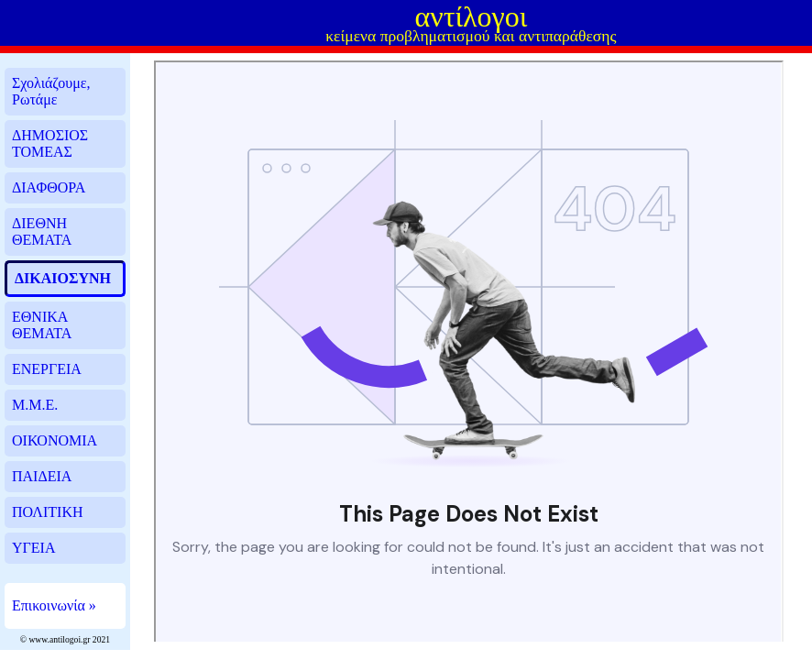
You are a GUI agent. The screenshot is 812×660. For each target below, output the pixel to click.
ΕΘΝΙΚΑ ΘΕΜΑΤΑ (42, 325)
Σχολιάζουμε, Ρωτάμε (51, 91)
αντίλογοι (471, 16)
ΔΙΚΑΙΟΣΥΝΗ (63, 278)
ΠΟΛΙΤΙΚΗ (47, 512)
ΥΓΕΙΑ (33, 548)
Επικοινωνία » (54, 605)
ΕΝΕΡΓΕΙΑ (47, 369)
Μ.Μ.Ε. (35, 405)
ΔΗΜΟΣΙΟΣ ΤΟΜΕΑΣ (50, 143)
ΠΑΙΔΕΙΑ (42, 476)
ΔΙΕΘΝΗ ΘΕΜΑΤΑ (42, 231)
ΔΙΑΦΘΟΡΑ (49, 187)
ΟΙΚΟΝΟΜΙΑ (55, 440)
